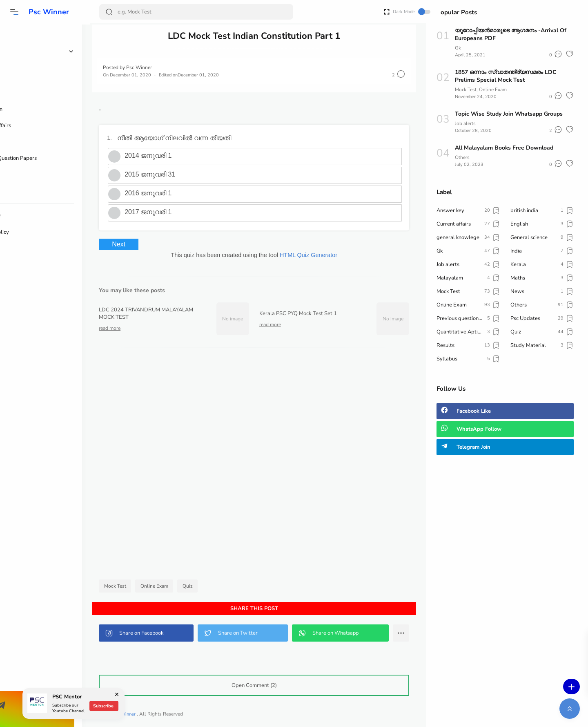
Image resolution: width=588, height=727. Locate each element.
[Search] (196, 12)
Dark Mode (397, 12)
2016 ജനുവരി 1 (156, 193)
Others (462, 157)
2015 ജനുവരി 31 (158, 174)
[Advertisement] (258, 465)
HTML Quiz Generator (313, 255)
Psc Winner (48, 12)
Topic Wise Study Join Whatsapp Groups (509, 114)
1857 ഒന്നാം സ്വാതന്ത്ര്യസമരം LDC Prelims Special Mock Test (506, 76)
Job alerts (465, 123)
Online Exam (163, 586)
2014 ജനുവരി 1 (156, 155)
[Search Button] (109, 12)
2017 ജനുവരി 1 (156, 212)
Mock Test (123, 586)
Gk (458, 48)
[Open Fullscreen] (372, 11)
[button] (14, 12)
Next (127, 244)
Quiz (196, 586)
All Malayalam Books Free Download (504, 148)
